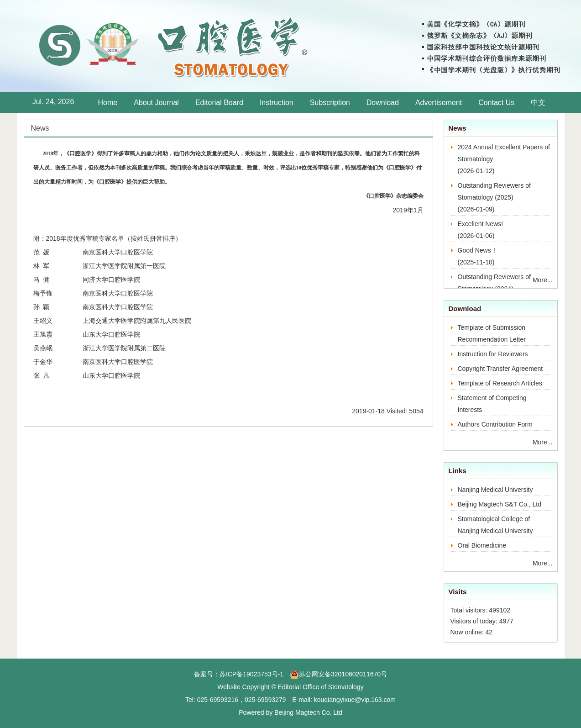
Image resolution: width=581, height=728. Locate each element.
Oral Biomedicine (482, 545)
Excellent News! (481, 224)
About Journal (156, 103)
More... (543, 280)
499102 (500, 610)
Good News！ (478, 250)
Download (383, 103)
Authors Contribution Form (495, 424)
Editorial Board (219, 103)
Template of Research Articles (500, 383)
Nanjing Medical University (495, 490)
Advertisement (439, 103)
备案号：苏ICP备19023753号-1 (239, 674)
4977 (506, 621)
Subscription (330, 103)
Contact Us (496, 103)
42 (489, 632)
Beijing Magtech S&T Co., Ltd (500, 504)
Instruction (277, 103)
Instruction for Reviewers (493, 354)
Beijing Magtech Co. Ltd (308, 712)
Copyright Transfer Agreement (500, 369)
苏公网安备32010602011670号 (343, 674)
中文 (538, 103)
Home (108, 103)
